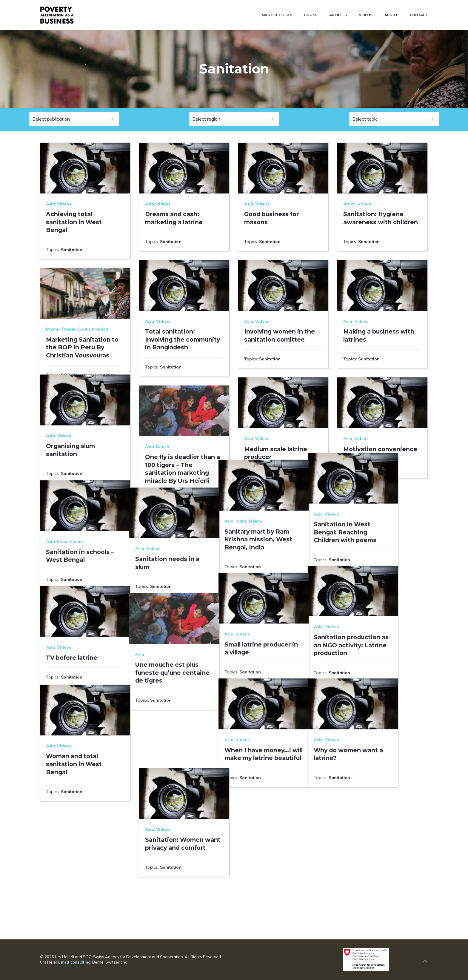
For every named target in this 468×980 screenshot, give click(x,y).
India (260, 556)
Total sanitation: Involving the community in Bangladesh (183, 339)
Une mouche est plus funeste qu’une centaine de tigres (182, 722)
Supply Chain (159, 507)
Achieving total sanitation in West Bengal (74, 222)
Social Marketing (63, 382)
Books (163, 447)
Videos (64, 204)
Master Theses (61, 329)
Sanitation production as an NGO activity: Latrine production (381, 692)
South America (93, 329)
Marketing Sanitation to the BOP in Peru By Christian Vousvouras (82, 347)
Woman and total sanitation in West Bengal (74, 824)
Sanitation (72, 250)
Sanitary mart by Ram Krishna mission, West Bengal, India (278, 574)
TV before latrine (72, 706)
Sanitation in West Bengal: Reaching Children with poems (375, 566)
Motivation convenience (380, 449)
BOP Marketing (77, 375)
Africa (349, 204)
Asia (50, 204)
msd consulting (76, 962)
